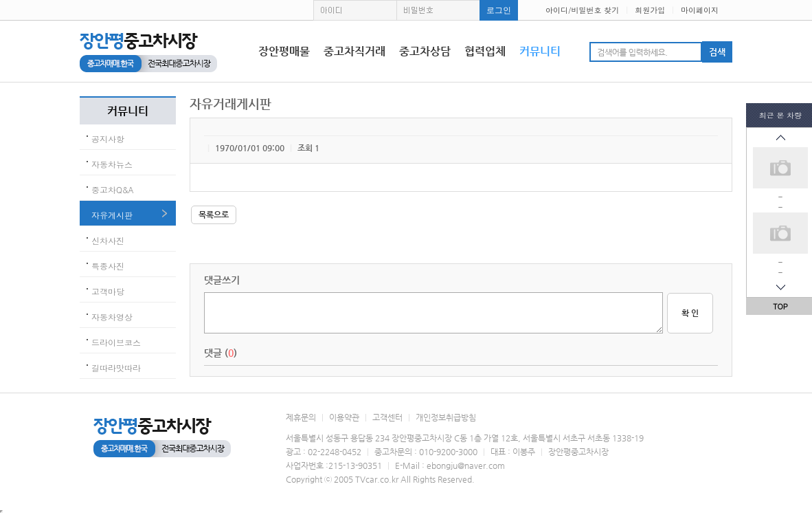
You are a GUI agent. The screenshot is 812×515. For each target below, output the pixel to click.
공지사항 (108, 139)
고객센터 (387, 417)
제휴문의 (301, 417)
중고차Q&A (113, 189)
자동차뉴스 (112, 164)
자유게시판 (112, 215)
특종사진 (108, 266)
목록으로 (214, 215)
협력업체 (485, 51)
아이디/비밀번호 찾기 (582, 10)
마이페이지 (700, 10)
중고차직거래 (354, 51)
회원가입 (650, 10)
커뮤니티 (540, 51)
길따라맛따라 (116, 368)
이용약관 (344, 417)
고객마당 (108, 291)
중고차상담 (425, 51)
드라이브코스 (116, 342)
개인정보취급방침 (446, 417)
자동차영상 (112, 317)
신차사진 (108, 240)
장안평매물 (284, 51)
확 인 (690, 313)
